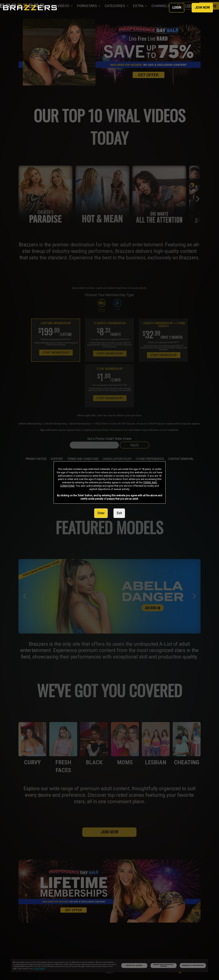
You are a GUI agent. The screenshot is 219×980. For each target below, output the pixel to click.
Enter (101, 513)
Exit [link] (119, 513)
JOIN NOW (202, 8)
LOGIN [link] (177, 8)
